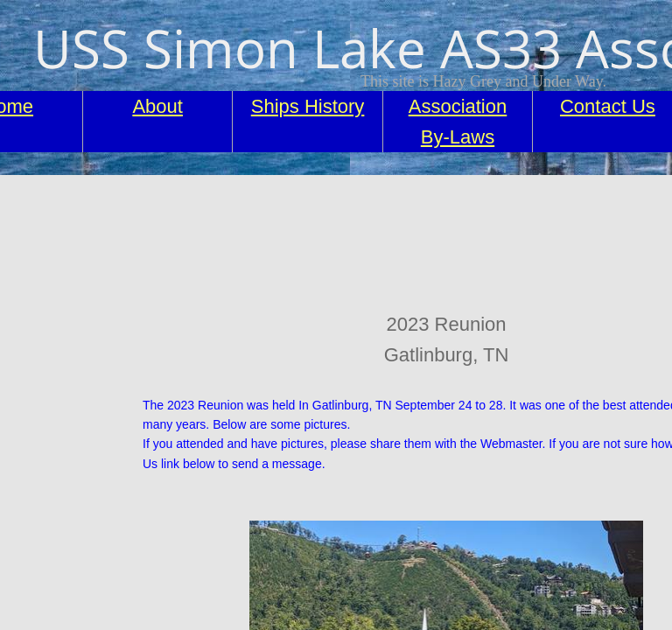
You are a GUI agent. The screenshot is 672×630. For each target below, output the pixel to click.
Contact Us (608, 106)
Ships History (308, 106)
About (157, 106)
